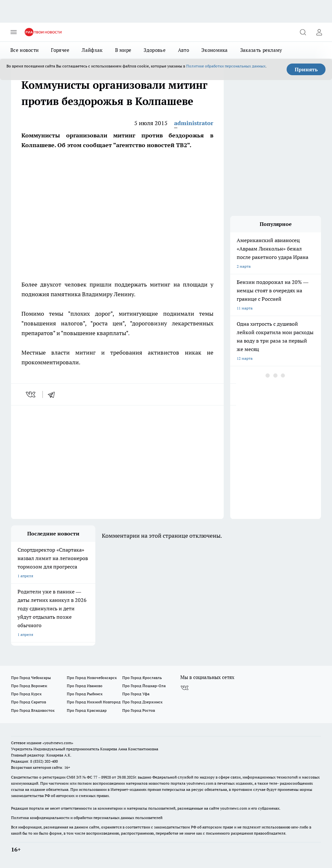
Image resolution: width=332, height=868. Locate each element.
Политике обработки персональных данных (226, 66)
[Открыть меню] (14, 32)
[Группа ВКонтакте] (184, 688)
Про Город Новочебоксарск (92, 678)
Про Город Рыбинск (85, 694)
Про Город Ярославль (142, 678)
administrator (194, 123)
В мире (123, 50)
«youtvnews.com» (58, 743)
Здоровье (154, 50)
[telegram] (53, 394)
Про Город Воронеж (29, 686)
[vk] (31, 394)
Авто (184, 50)
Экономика (215, 50)
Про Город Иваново (85, 686)
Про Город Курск (26, 694)
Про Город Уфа (136, 694)
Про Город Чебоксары (31, 678)
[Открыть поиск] (303, 32)
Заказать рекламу (261, 50)
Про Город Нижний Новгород (94, 702)
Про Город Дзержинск (142, 702)
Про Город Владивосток (33, 710)
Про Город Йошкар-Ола (144, 686)
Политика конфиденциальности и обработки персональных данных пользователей (87, 818)
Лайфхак (92, 50)
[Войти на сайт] (319, 32)
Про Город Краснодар (87, 710)
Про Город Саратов (29, 702)
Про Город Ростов (139, 710)
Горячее (60, 50)
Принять (306, 69)
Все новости (24, 50)
